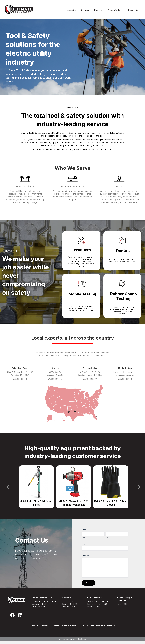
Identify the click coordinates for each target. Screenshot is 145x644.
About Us (72, 10)
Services (85, 10)
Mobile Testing (82, 294)
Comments (86, 556)
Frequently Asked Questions (103, 625)
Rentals (123, 251)
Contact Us (133, 10)
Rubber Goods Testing (123, 296)
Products (98, 10)
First (83, 538)
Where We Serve (115, 10)
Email (84, 544)
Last (107, 538)
